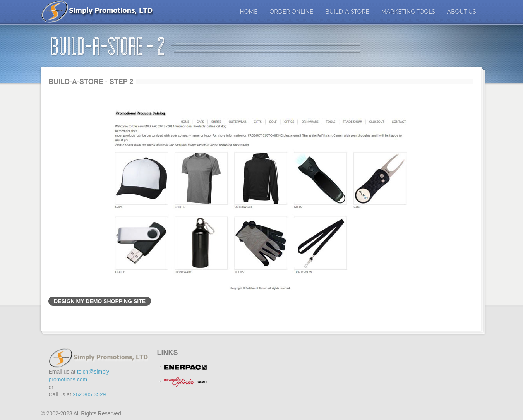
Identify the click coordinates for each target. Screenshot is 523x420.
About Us (462, 12)
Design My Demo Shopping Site (100, 301)
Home (249, 12)
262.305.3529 (89, 394)
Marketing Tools (408, 12)
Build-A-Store (347, 12)
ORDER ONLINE (291, 12)
